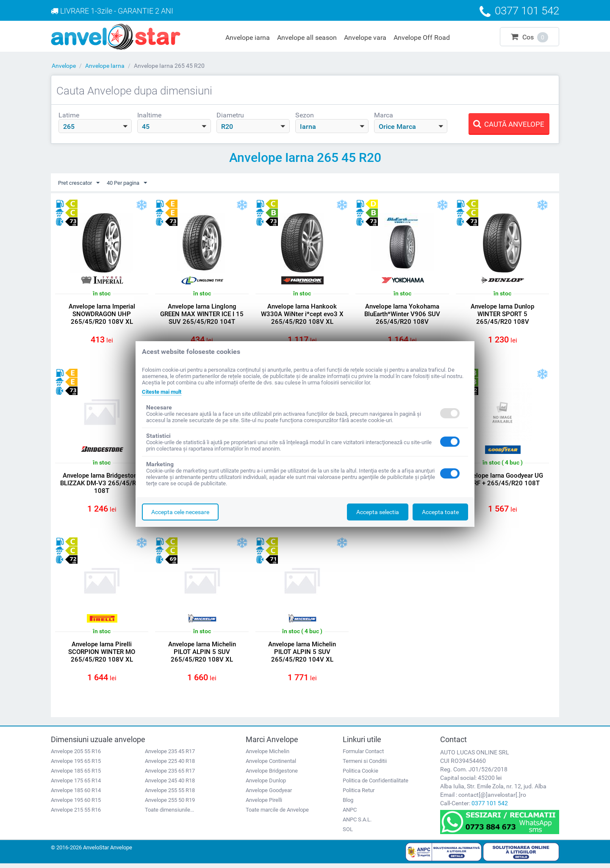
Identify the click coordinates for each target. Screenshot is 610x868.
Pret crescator (80, 183)
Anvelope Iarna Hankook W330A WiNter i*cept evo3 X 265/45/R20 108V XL (302, 314)
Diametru (230, 115)
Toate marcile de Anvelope (277, 814)
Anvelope (64, 66)
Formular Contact (363, 755)
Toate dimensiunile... (169, 814)
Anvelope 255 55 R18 (170, 794)
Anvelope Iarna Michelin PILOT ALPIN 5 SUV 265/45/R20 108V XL (202, 655)
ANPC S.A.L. (357, 824)
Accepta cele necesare (180, 512)
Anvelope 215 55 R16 (76, 814)
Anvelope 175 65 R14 (76, 785)
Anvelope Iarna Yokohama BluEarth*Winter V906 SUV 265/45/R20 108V (402, 314)
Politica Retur (359, 794)
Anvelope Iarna (105, 66)
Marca (384, 115)
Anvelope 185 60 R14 (76, 794)
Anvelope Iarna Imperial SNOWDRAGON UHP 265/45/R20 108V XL (102, 314)
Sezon (305, 115)
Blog (348, 804)
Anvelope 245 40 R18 (170, 785)
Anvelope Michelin (268, 755)
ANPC (350, 814)
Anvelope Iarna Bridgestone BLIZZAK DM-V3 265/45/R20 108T (102, 485)
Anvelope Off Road (422, 38)
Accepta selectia (378, 512)
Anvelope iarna (248, 38)
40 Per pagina (132, 183)
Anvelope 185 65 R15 (76, 775)
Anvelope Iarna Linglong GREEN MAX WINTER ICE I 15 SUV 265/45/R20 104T (202, 314)
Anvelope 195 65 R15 (76, 765)
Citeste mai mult (164, 392)
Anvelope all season (307, 38)
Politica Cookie (360, 775)
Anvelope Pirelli (264, 804)
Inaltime (149, 115)
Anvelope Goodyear (269, 794)
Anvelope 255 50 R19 (170, 804)
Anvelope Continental (271, 765)
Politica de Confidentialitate (376, 785)
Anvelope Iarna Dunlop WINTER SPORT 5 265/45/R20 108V (502, 314)
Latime (69, 115)
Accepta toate (440, 512)
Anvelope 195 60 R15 (76, 804)
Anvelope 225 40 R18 (170, 765)
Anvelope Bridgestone (272, 775)
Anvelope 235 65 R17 (170, 775)
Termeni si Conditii (365, 765)
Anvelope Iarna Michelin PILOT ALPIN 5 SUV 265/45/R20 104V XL (302, 655)
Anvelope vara (365, 38)
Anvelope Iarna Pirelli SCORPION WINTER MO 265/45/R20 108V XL (102, 655)
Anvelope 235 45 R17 (170, 755)
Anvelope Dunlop (266, 785)
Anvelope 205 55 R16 (76, 755)
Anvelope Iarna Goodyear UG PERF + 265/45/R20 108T (503, 481)
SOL (348, 833)
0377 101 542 (490, 807)
